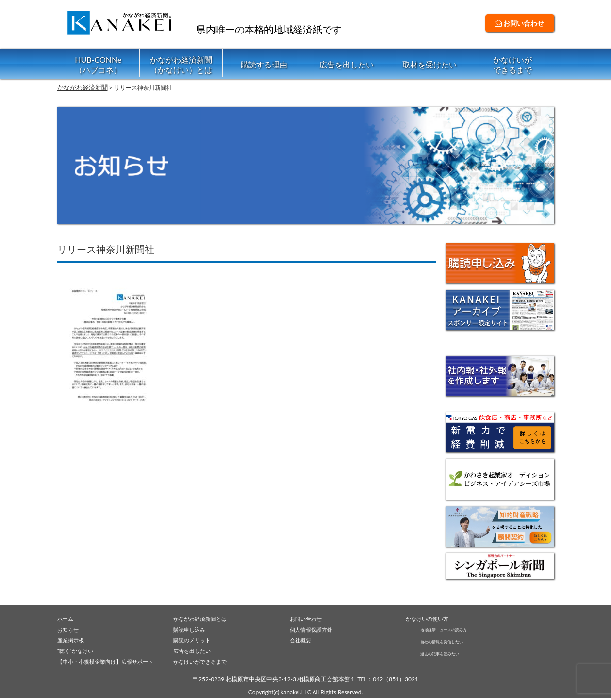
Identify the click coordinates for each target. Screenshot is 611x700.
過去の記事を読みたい (449, 655)
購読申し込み (192, 629)
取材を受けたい (429, 64)
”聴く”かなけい (79, 651)
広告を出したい (347, 64)
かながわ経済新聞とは (205, 618)
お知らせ (70, 629)
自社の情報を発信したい (452, 642)
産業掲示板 (73, 640)
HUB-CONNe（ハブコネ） (98, 65)
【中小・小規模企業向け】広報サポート (114, 663)
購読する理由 (264, 64)
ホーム (67, 618)
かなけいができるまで (512, 65)
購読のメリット (195, 640)
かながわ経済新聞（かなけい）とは (181, 65)
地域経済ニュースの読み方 (455, 629)
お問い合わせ (520, 23)
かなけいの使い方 (431, 618)
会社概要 (302, 640)
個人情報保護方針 (315, 629)
